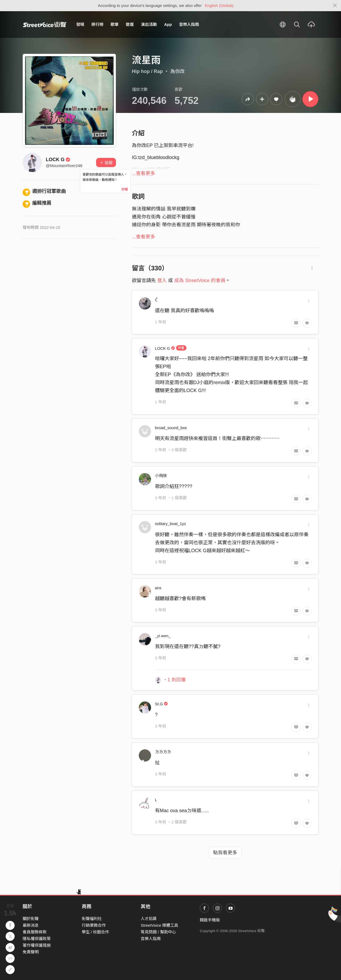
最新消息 (31, 925)
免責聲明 (31, 952)
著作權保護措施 (37, 945)
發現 (80, 24)
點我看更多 (225, 853)
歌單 (115, 24)
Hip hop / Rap (147, 71)
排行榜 (97, 24)
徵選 (130, 24)
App (168, 24)
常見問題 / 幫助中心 (158, 932)
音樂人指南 (189, 24)
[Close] (335, 6)
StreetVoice (45, 25)
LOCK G (58, 160)
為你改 (177, 71)
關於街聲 (31, 919)
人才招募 (149, 919)
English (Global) (219, 5)
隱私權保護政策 (37, 939)
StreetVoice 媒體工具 (159, 925)
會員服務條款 (35, 932)
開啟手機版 (210, 920)
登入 (162, 280)
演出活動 (149, 24)
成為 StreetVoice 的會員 (200, 280)
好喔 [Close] (125, 189)
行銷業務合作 (94, 925)
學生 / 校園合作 (96, 932)
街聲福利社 (92, 919)
